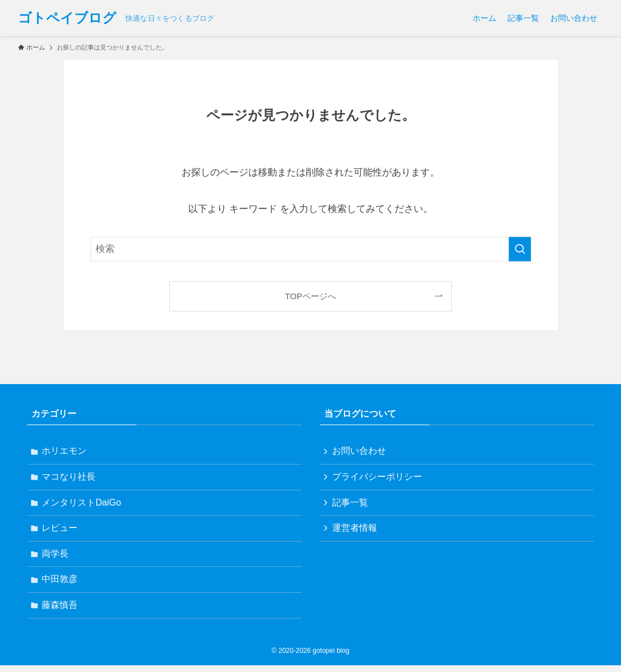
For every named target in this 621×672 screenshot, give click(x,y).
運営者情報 (356, 531)
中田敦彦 (61, 585)
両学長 (56, 558)
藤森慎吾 (61, 612)
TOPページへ (310, 296)
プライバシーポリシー (378, 478)
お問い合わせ (360, 451)
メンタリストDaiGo (82, 505)
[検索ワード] (311, 249)
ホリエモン (65, 451)
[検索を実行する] (520, 249)
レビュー (61, 531)
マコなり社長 (70, 478)
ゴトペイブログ (67, 18)
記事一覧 (351, 505)
